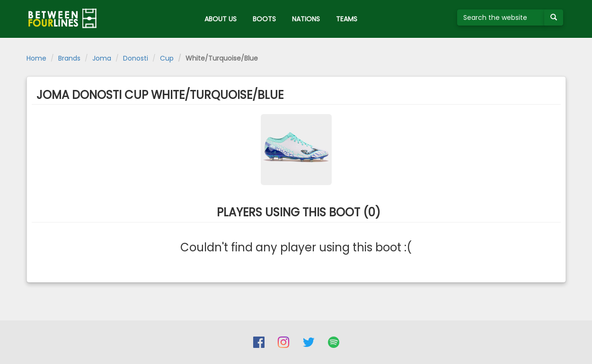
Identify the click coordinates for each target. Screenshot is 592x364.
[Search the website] (501, 18)
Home (36, 58)
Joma (102, 58)
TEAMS (347, 19)
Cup (167, 58)
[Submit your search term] (554, 18)
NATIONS (306, 19)
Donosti (136, 58)
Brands (69, 58)
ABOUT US (221, 19)
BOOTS (264, 19)
